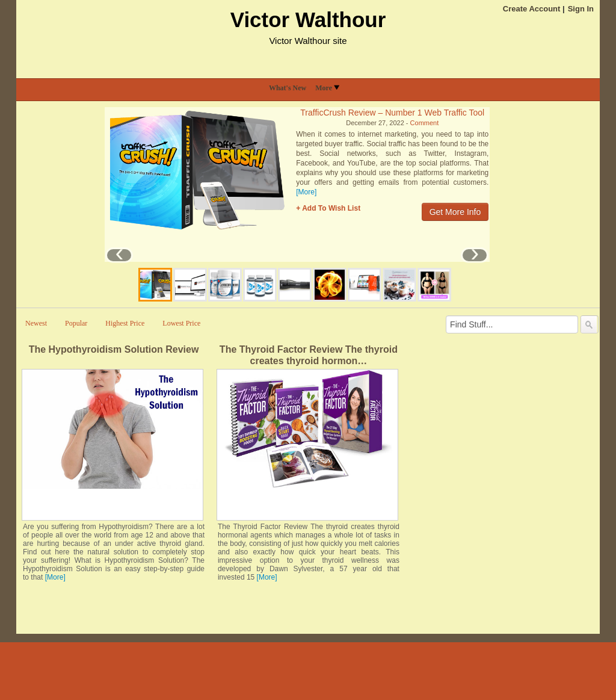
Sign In (581, 9)
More (327, 88)
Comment (425, 123)
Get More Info (455, 212)
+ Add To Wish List (328, 208)
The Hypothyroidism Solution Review (114, 349)
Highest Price (125, 323)
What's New (288, 88)
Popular (76, 323)
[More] (306, 192)
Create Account (532, 9)
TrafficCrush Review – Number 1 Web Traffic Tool (392, 113)
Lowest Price (181, 323)
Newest (36, 323)
